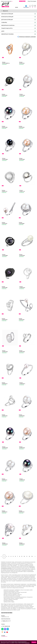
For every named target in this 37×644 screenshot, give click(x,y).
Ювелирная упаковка (19, 34)
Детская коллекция (19, 20)
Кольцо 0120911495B (5, 159)
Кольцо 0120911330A (22, 95)
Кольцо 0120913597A (22, 543)
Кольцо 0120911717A (5, 191)
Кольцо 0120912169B (5, 287)
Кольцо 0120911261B (5, 95)
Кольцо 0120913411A (5, 479)
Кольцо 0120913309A (22, 415)
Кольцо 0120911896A (22, 223)
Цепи (19, 31)
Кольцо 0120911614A (5, 223)
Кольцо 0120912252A (22, 287)
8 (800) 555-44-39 (5, 617)
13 (32, 556)
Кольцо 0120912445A (5, 351)
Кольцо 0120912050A (22, 255)
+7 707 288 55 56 (6, 626)
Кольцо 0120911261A (22, 63)
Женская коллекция (19, 14)
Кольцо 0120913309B (5, 447)
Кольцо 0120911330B (5, 127)
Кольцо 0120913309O (22, 447)
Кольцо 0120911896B (5, 255)
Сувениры (19, 22)
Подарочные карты (19, 28)
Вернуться (5, 11)
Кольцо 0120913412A (22, 511)
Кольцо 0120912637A (5, 383)
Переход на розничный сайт (6, 1)
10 (24, 556)
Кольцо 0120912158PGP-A (6, 63)
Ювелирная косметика (19, 25)
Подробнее (27, 643)
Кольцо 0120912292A (5, 319)
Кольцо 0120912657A (22, 383)
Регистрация (33, 1)
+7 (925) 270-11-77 (6, 621)
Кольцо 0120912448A (22, 351)
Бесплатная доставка (7, 613)
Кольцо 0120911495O (22, 159)
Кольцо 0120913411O (5, 511)
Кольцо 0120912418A (22, 319)
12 (29, 556)
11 (27, 556)
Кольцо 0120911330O (22, 127)
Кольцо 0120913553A (5, 543)
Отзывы (3, 636)
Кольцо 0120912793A (5, 415)
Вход (29, 1)
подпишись (26, 6)
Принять (34, 642)
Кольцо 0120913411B (22, 479)
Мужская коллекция (19, 17)
